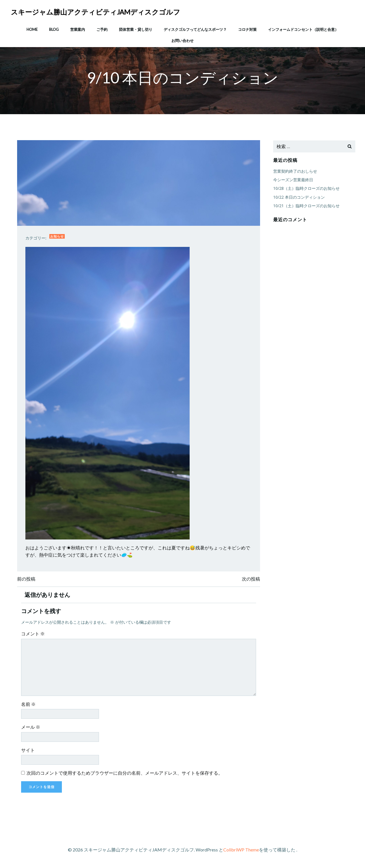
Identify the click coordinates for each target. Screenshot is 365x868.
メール (32, 729)
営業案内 (78, 28)
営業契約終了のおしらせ (295, 171)
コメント (34, 635)
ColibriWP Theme (241, 851)
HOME (32, 28)
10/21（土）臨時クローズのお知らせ (306, 206)
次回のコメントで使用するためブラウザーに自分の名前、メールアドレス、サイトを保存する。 (125, 775)
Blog (54, 28)
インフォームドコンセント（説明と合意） (303, 28)
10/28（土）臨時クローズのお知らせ (306, 189)
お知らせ (58, 237)
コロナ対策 (247, 28)
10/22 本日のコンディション (298, 197)
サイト (29, 752)
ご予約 (102, 28)
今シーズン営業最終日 (293, 180)
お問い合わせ (182, 40)
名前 (29, 705)
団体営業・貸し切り (136, 28)
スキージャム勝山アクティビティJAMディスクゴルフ (96, 11)
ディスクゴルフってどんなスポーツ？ (195, 28)
